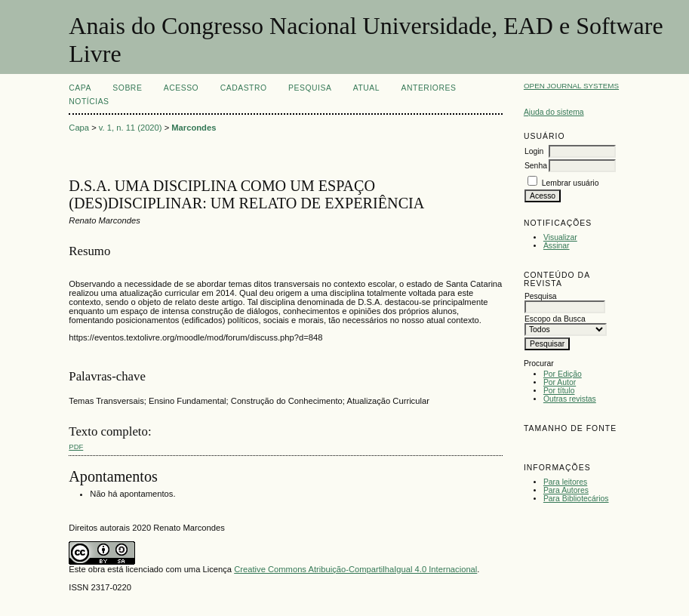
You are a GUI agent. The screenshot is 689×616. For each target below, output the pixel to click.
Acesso (181, 88)
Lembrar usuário (571, 183)
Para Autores (566, 490)
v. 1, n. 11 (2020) (131, 128)
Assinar (557, 246)
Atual (366, 88)
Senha (536, 166)
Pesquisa (310, 88)
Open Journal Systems (571, 86)
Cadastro (244, 88)
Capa (80, 88)
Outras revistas (570, 399)
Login (534, 151)
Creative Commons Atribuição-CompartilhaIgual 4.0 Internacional (355, 569)
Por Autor (560, 382)
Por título (559, 391)
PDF (76, 447)
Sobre (127, 88)
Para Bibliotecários (576, 499)
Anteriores (429, 88)
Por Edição (563, 374)
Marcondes (194, 128)
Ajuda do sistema (554, 112)
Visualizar (560, 237)
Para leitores (565, 482)
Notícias (89, 102)
